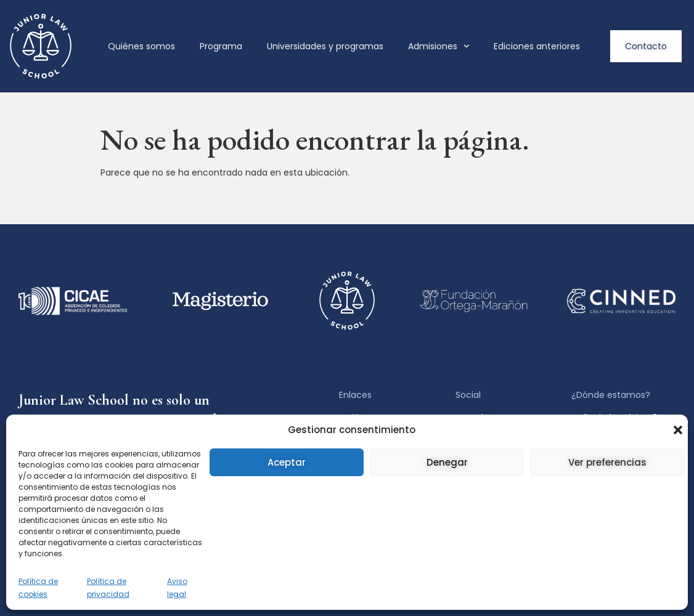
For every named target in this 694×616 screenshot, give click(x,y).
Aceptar (287, 462)
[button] (678, 430)
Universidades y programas (325, 46)
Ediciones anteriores (537, 46)
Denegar (447, 462)
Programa (221, 46)
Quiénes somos (141, 46)
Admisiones (439, 46)
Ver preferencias (607, 462)
